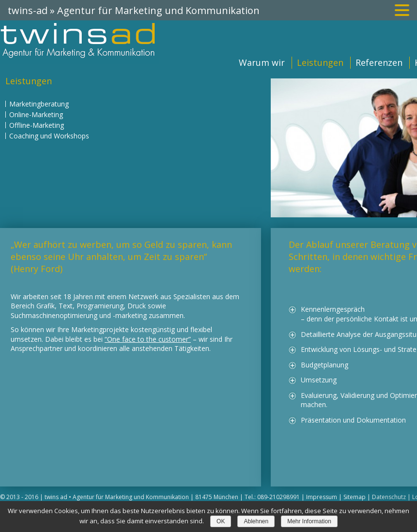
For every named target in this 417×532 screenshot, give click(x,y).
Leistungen (320, 62)
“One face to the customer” (148, 339)
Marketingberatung (39, 104)
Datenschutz (389, 497)
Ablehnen (256, 521)
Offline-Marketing (37, 125)
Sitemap (355, 497)
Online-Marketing (36, 114)
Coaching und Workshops (49, 136)
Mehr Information (309, 521)
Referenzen (379, 62)
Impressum (322, 497)
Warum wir (262, 62)
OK (221, 521)
